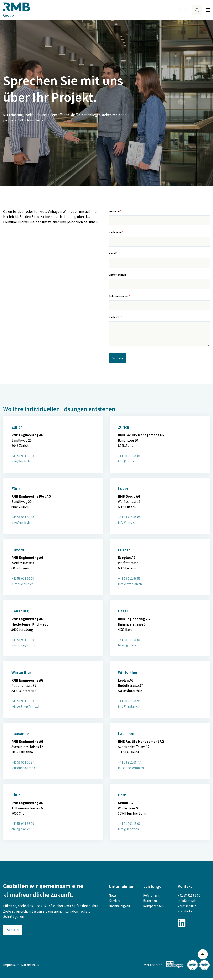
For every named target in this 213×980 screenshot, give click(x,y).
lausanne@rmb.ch (24, 770)
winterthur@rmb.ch (26, 708)
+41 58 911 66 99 (129, 703)
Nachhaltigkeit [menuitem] (120, 908)
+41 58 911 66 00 (23, 458)
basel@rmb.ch (128, 647)
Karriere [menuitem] (115, 903)
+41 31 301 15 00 (129, 826)
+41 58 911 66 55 (129, 580)
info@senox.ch (128, 831)
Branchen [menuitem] (150, 903)
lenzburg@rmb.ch (24, 647)
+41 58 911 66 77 (23, 764)
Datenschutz (30, 967)
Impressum (11, 967)
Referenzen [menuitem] (151, 897)
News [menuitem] (113, 897)
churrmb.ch (21, 831)
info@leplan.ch (129, 708)
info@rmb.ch (21, 463)
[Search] (197, 10)
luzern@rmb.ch (22, 586)
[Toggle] (208, 10)
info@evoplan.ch (130, 586)
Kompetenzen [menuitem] (153, 908)
